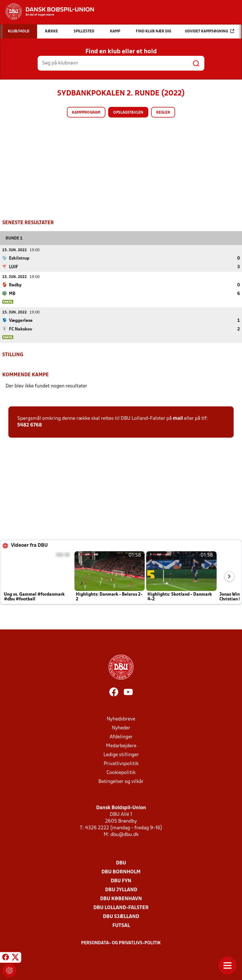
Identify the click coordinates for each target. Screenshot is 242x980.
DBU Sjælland (121, 916)
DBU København (121, 899)
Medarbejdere (121, 746)
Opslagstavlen (128, 113)
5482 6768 (30, 425)
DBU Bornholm (121, 872)
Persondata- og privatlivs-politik (121, 943)
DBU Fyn (121, 881)
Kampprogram (86, 113)
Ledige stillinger (121, 755)
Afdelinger (121, 737)
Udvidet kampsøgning (210, 31)
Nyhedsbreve (121, 719)
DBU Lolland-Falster (121, 908)
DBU (121, 863)
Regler (163, 113)
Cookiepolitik (121, 772)
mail (178, 418)
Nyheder (121, 728)
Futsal (121, 925)
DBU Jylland (121, 890)
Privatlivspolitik (121, 764)
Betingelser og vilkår (121, 781)
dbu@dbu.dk (124, 834)
